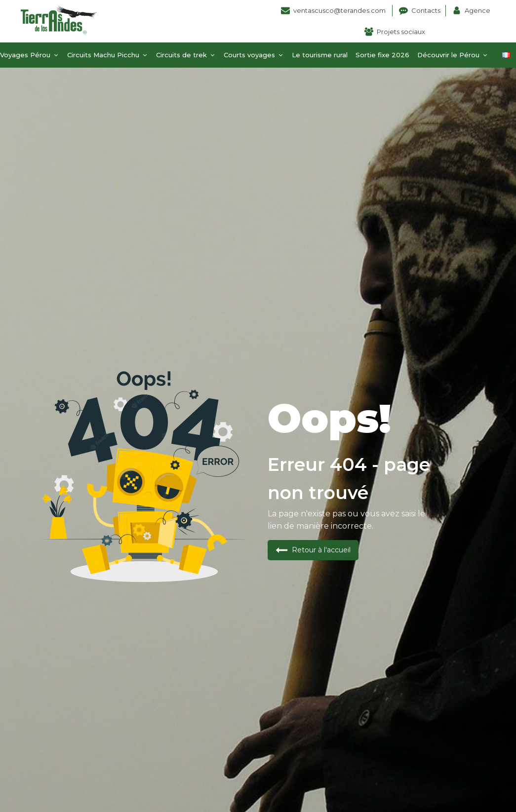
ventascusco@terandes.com (340, 10)
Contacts (426, 10)
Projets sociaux (401, 32)
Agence (477, 10)
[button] (313, 550)
